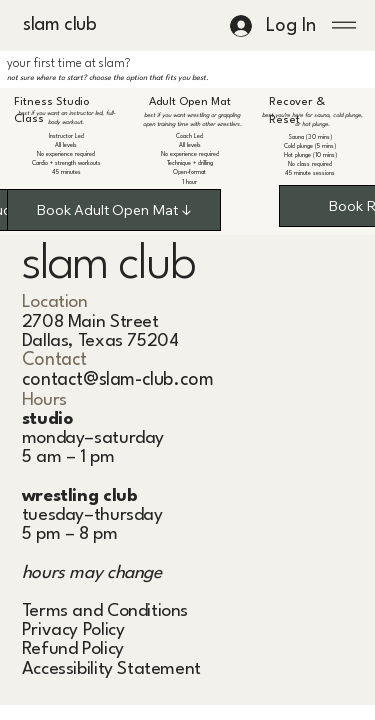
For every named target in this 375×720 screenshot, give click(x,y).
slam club (55, 25)
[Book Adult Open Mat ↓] (114, 210)
